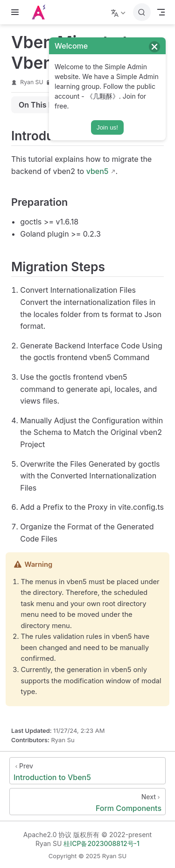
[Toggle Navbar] (161, 12)
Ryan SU (31, 82)
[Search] (142, 12)
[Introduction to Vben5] (87, 771)
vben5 (98, 171)
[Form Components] (87, 802)
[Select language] (119, 12)
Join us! (107, 127)
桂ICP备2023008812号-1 (101, 843)
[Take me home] (41, 12)
